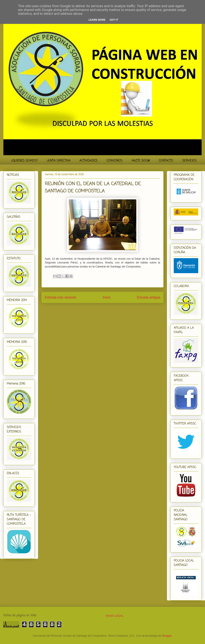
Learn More (97, 20)
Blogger (167, 636)
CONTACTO (166, 161)
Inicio (107, 297)
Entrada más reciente (60, 297)
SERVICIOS (189, 161)
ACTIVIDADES (88, 161)
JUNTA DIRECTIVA (59, 161)
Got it (114, 20)
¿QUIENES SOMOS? (24, 161)
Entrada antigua (149, 297)
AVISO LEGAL (115, 616)
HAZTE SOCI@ (141, 161)
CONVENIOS (114, 161)
